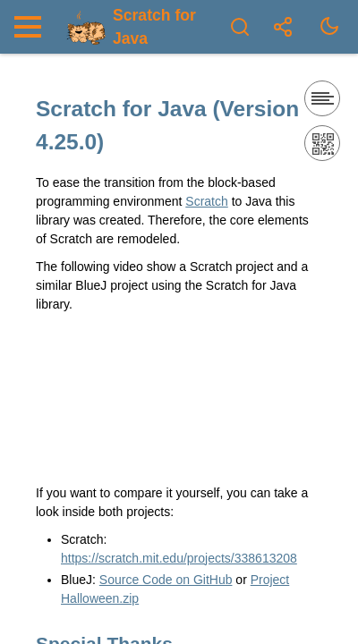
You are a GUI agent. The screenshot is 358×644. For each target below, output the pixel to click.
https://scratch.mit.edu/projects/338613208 (179, 558)
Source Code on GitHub (166, 580)
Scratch (206, 201)
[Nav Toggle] (32, 27)
